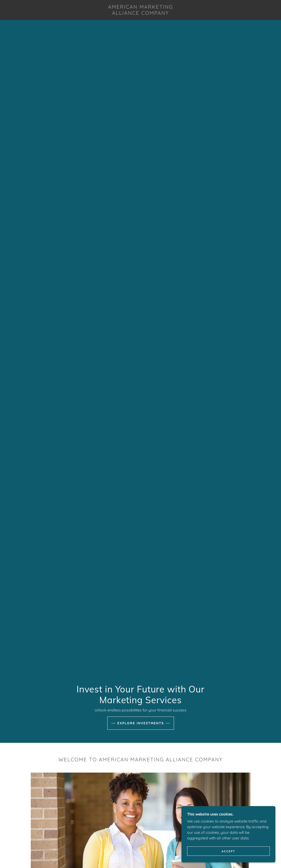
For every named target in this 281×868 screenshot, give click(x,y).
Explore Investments (141, 723)
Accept (228, 851)
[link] (140, 13)
